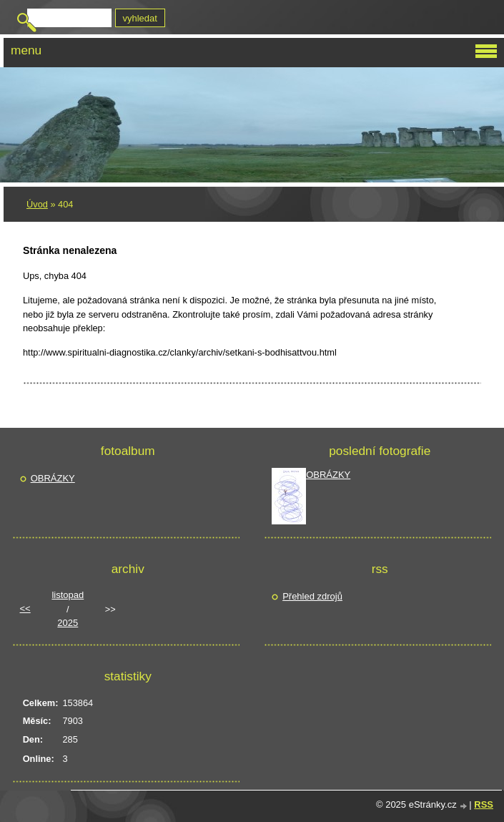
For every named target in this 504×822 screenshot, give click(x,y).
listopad (68, 595)
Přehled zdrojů (312, 596)
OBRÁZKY (53, 478)
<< (25, 608)
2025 (68, 623)
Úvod (37, 204)
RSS (484, 804)
